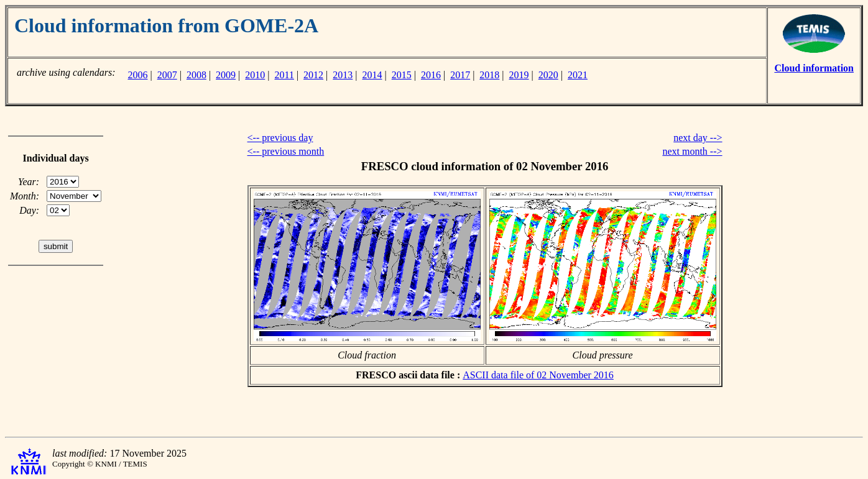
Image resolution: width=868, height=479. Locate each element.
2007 (167, 75)
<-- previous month (286, 151)
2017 (460, 75)
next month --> (692, 151)
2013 (343, 75)
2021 (578, 75)
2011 (284, 75)
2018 (489, 75)
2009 (226, 75)
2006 (137, 75)
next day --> (698, 138)
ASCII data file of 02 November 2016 (538, 375)
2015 (402, 75)
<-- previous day (280, 138)
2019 (519, 75)
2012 (313, 75)
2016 (431, 75)
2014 (372, 75)
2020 (548, 75)
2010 (255, 75)
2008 (196, 75)
